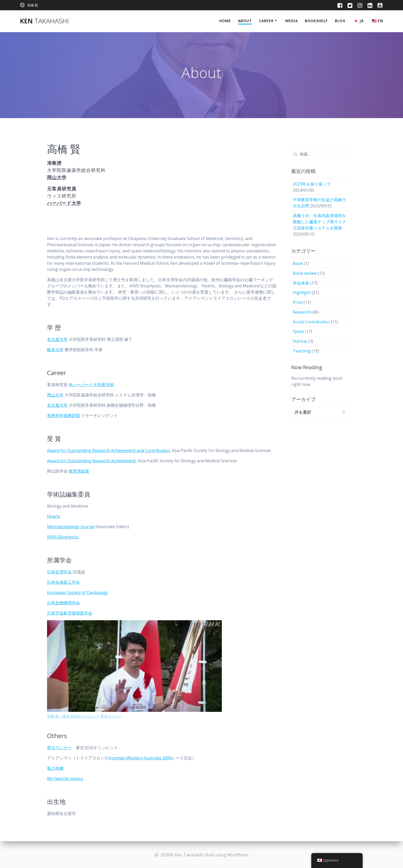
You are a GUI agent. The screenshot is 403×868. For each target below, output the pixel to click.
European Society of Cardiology (77, 592)
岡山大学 (55, 395)
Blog (340, 21)
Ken (44, 21)
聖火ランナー (59, 748)
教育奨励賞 (79, 471)
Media (292, 21)
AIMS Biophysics (63, 537)
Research (302, 312)
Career (266, 21)
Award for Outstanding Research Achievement (91, 461)
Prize (298, 302)
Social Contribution (311, 322)
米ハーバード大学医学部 (91, 385)
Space (298, 331)
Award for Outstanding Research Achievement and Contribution (108, 450)
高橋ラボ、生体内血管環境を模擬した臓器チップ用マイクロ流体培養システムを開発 (319, 222)
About (245, 21)
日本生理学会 (59, 572)
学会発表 (301, 283)
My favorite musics (65, 778)
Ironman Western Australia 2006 (140, 758)
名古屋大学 (57, 339)
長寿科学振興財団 (63, 415)
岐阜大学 (55, 350)
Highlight (302, 293)
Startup (300, 341)
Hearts (54, 516)
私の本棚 (55, 768)
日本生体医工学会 (63, 582)
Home (225, 21)
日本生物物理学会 (63, 603)
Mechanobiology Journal (71, 527)
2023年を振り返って (312, 184)
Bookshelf (316, 21)
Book (298, 263)
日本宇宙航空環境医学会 (70, 613)
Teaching (302, 351)
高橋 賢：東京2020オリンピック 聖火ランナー (85, 716)
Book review (305, 273)
